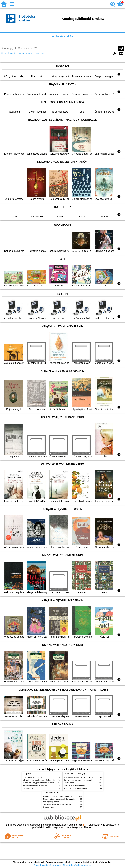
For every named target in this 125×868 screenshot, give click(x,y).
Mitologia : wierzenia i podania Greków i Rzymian (41, 780)
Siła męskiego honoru (51, 802)
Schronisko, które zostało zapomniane (57, 805)
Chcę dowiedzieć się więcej (48, 865)
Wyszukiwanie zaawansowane (17, 53)
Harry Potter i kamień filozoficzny (35, 786)
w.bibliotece (77, 825)
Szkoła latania (28, 788)
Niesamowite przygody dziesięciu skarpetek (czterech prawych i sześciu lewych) (52, 783)
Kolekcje (39, 53)
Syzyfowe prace (49, 807)
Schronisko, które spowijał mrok (75, 788)
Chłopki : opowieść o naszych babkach (78, 780)
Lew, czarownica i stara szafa (34, 777)
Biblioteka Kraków (63, 36)
